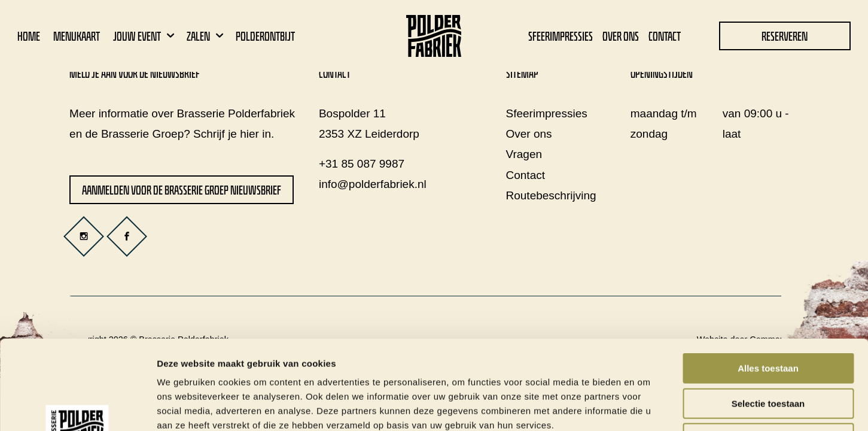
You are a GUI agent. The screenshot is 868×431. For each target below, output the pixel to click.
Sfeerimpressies (561, 36)
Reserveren (785, 36)
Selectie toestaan (768, 320)
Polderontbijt (265, 36)
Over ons (621, 36)
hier (249, 134)
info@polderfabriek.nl (373, 184)
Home (29, 36)
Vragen (524, 154)
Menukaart (77, 36)
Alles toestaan (768, 285)
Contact (665, 36)
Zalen (206, 36)
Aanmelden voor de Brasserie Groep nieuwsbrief (182, 190)
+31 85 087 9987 (362, 164)
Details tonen (646, 407)
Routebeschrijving (551, 195)
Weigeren (768, 355)
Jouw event (145, 36)
